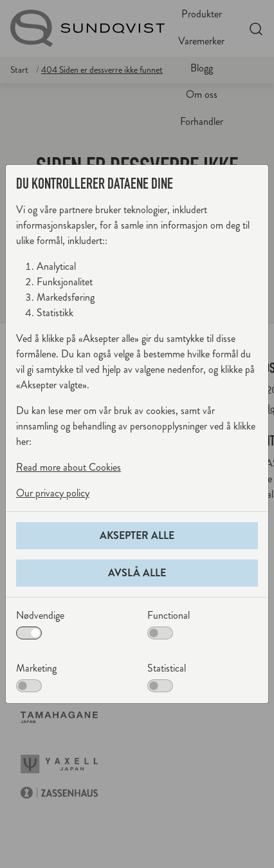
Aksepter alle (137, 535)
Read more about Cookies (68, 467)
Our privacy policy (53, 493)
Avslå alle (137, 573)
